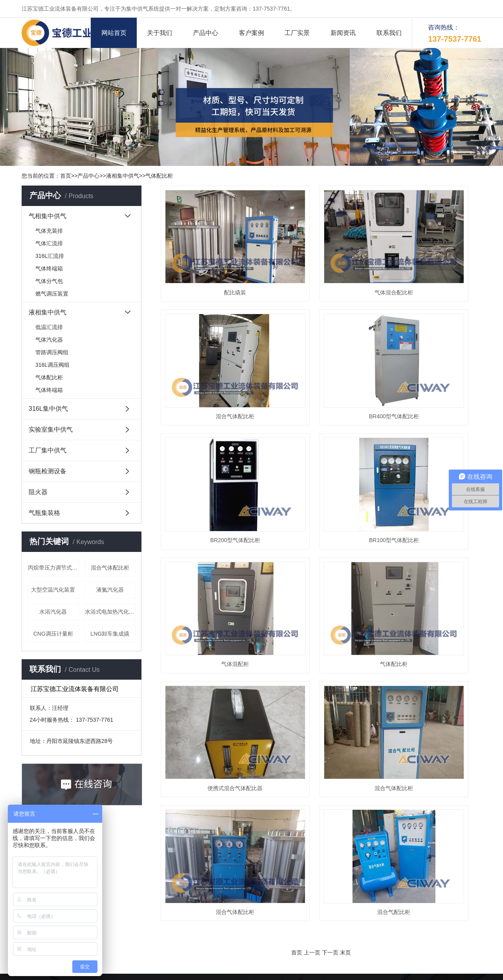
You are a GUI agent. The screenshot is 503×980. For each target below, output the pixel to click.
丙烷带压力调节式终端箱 (53, 568)
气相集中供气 (48, 216)
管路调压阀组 (52, 352)
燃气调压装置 (52, 294)
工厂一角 (246, 895)
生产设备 (301, 883)
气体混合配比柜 (321, 260)
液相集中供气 (123, 176)
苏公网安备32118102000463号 (291, 970)
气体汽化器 (49, 340)
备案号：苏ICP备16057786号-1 (209, 970)
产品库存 (190, 895)
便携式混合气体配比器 (431, 443)
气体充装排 (49, 231)
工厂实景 (297, 33)
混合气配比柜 (431, 534)
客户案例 (251, 33)
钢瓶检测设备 (48, 471)
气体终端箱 (49, 268)
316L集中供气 (48, 409)
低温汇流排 (49, 327)
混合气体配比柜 (110, 568)
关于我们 (160, 33)
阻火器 (38, 492)
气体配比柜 (159, 176)
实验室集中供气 (51, 429)
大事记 (243, 870)
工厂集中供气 (48, 450)
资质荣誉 (190, 883)
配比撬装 (211, 260)
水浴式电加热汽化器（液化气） (110, 612)
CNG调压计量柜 (53, 634)
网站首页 (114, 33)
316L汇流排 (50, 256)
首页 (66, 176)
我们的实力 (304, 870)
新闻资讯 (343, 33)
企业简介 (190, 870)
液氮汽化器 (110, 590)
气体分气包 (49, 281)
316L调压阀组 (52, 365)
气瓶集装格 (44, 513)
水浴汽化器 (53, 612)
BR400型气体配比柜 (211, 351)
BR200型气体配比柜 (321, 351)
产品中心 (206, 33)
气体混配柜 (211, 443)
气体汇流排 (49, 243)
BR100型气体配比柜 (431, 351)
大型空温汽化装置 (53, 590)
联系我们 (389, 33)
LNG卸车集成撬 (110, 634)
